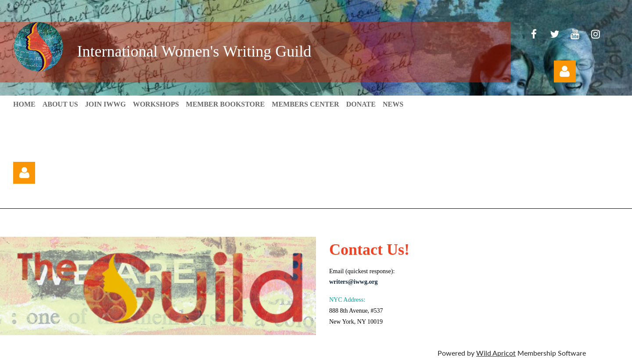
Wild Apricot (496, 353)
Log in (565, 71)
